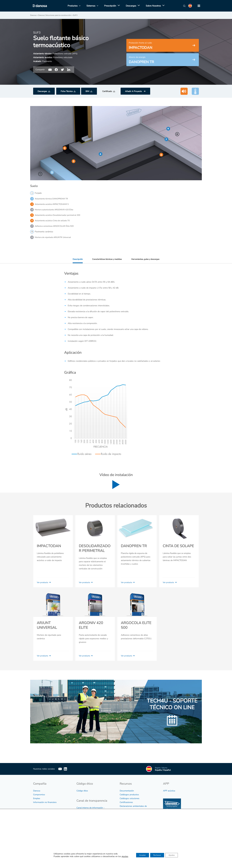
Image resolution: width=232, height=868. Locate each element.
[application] (118, 6)
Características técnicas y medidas (106, 261)
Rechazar (157, 856)
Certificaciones (126, 804)
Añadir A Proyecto (134, 91)
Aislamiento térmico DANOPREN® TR (52, 199)
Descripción (76, 261)
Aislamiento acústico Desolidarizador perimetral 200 (59, 216)
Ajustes (175, 856)
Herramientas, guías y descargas (146, 261)
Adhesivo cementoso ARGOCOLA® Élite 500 (56, 227)
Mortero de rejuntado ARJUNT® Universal (54, 239)
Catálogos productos (129, 796)
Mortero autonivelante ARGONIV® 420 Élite (55, 210)
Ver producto (45, 584)
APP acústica (169, 792)
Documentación (127, 792)
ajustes (120, 857)
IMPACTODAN (49, 548)
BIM (87, 91)
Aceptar (139, 856)
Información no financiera (45, 804)
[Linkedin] (70, 770)
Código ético (82, 792)
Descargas (42, 91)
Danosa (37, 792)
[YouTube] (60, 770)
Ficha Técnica (67, 91)
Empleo (37, 800)
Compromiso (39, 796)
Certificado (107, 91)
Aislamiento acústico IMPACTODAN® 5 (53, 204)
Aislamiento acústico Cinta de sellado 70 (53, 222)
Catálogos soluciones (130, 800)
